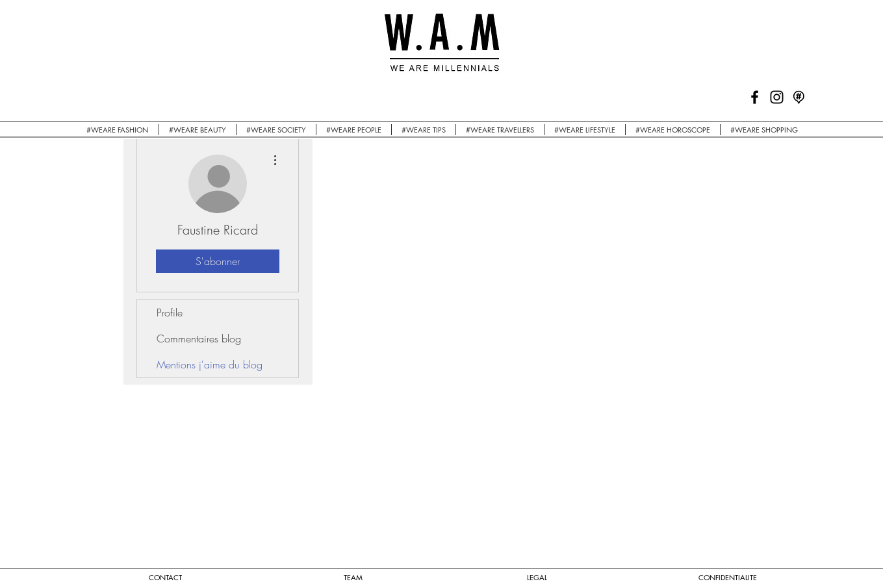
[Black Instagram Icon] (777, 97)
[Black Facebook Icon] (755, 97)
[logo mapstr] (799, 97)
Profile (170, 313)
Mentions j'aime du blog (210, 364)
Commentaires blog (199, 339)
